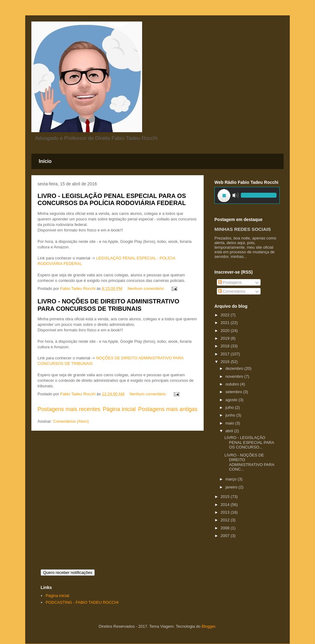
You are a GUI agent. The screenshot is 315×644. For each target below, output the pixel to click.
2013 (226, 512)
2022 (226, 315)
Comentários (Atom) (71, 421)
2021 (226, 323)
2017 (226, 354)
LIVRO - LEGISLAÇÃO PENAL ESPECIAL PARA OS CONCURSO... (249, 442)
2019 (226, 338)
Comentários (232, 291)
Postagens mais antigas (168, 409)
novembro (235, 376)
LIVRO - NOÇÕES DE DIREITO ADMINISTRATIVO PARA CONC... (249, 462)
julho (230, 407)
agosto (232, 400)
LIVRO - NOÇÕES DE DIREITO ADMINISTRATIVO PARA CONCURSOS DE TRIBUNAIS (108, 305)
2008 (226, 528)
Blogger (208, 626)
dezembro (235, 368)
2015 (226, 497)
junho (231, 415)
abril (230, 431)
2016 (226, 362)
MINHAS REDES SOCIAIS (243, 229)
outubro (233, 384)
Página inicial (119, 409)
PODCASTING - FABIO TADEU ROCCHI (82, 602)
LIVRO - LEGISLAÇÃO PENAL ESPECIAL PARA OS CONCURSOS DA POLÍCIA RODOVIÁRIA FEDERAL (112, 199)
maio (230, 423)
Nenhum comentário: (146, 288)
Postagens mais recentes (69, 409)
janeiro (232, 487)
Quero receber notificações (68, 573)
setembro (234, 392)
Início (45, 161)
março (232, 479)
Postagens (230, 282)
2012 (226, 520)
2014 (226, 505)
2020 (226, 331)
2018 (226, 346)
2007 (226, 536)
